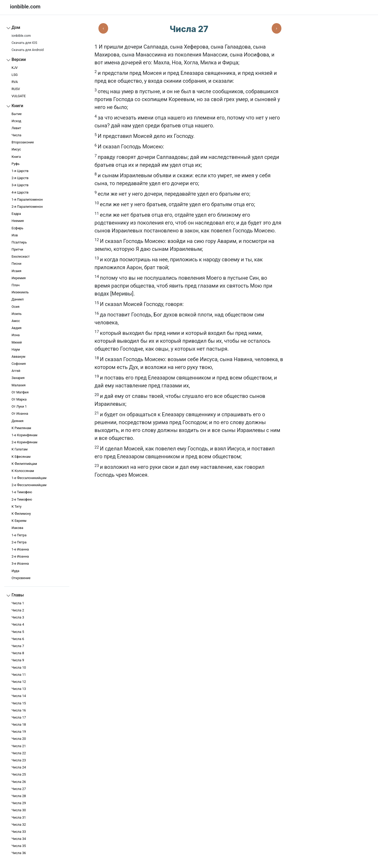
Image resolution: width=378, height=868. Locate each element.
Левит (16, 128)
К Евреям (19, 521)
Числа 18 (19, 724)
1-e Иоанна (20, 549)
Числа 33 (19, 832)
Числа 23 (19, 760)
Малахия (19, 385)
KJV (15, 68)
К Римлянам (21, 428)
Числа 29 (19, 803)
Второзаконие (23, 142)
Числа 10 (19, 667)
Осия (15, 307)
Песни (16, 264)
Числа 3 (18, 617)
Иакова (17, 528)
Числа (16, 135)
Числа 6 (18, 639)
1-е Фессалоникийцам (29, 478)
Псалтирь (19, 242)
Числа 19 (19, 732)
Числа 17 (19, 717)
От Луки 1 (19, 406)
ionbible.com (21, 36)
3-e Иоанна (20, 563)
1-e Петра (19, 535)
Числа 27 (19, 789)
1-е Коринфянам (24, 435)
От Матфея (20, 392)
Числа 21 (19, 746)
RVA (15, 82)
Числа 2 (18, 610)
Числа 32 (19, 825)
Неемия (18, 221)
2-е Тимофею (22, 499)
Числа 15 (19, 703)
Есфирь (17, 228)
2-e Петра (19, 542)
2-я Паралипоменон (27, 207)
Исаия (16, 271)
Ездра (16, 214)
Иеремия (19, 278)
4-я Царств (20, 192)
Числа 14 (19, 696)
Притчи (17, 249)
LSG (15, 75)
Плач (15, 285)
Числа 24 (19, 767)
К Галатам (20, 449)
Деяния (17, 421)
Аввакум (18, 357)
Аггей (16, 371)
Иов (15, 235)
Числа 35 (19, 846)
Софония (19, 364)
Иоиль (17, 314)
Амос (16, 321)
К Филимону (21, 514)
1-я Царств (20, 171)
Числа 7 (18, 646)
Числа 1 (18, 603)
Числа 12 (19, 682)
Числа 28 (19, 796)
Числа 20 (19, 739)
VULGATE (19, 96)
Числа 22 (19, 753)
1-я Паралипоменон (27, 199)
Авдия (17, 328)
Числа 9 (18, 660)
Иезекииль (20, 292)
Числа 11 (19, 675)
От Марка (19, 399)
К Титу (17, 506)
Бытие (17, 114)
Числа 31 (19, 817)
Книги (17, 106)
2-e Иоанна (20, 556)
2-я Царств (20, 178)
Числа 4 (18, 624)
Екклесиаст (21, 256)
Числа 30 (19, 810)
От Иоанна (20, 414)
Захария (18, 378)
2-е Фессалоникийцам (29, 485)
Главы (18, 595)
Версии (19, 59)
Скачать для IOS (24, 43)
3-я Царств (20, 185)
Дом (16, 27)
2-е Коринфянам (24, 442)
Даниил (18, 299)
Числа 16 (19, 710)
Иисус (16, 149)
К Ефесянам (21, 457)
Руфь (15, 164)
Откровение (21, 578)
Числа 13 (19, 689)
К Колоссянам (23, 471)
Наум (16, 349)
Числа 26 (19, 782)
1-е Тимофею (22, 492)
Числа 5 (18, 632)
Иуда (15, 571)
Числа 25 (19, 774)
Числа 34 (19, 839)
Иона (16, 335)
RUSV (16, 89)
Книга (16, 157)
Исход (16, 121)
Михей (17, 342)
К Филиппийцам (24, 464)
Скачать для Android (28, 50)
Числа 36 (19, 853)
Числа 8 (18, 653)
